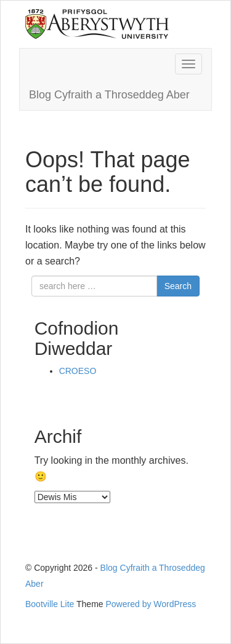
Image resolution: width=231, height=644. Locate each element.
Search (178, 286)
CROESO (78, 371)
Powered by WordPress (151, 604)
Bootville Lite (50, 604)
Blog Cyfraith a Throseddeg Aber (109, 95)
